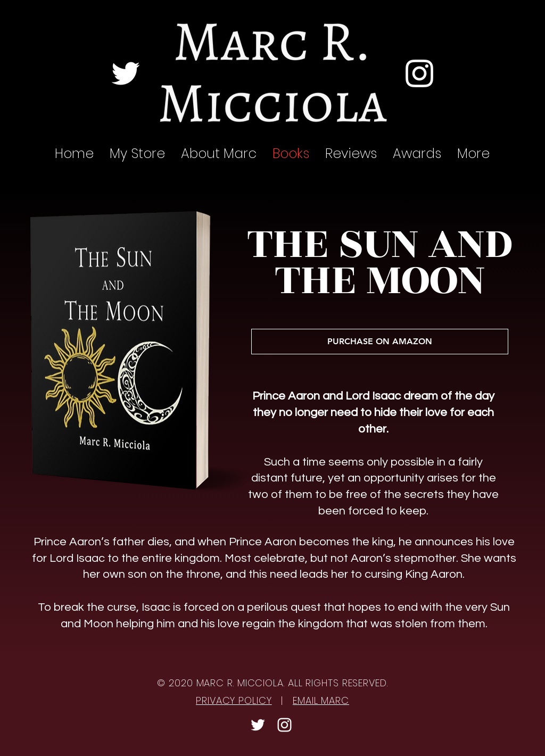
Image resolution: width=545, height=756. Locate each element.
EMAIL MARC (321, 700)
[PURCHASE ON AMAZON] (380, 342)
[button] (351, 154)
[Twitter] (126, 73)
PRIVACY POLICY (234, 700)
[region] (136, 350)
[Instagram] (419, 73)
